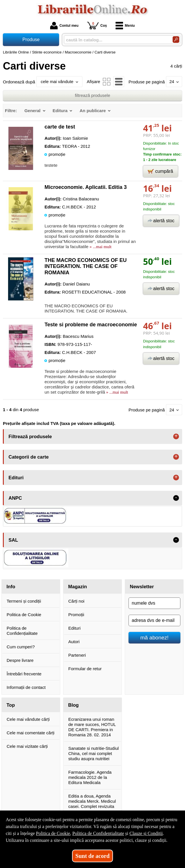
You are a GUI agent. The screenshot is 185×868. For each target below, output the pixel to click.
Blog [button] (74, 705)
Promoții (76, 615)
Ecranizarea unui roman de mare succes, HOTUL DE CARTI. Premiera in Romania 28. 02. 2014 (92, 727)
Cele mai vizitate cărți (27, 746)
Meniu (125, 26)
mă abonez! (154, 638)
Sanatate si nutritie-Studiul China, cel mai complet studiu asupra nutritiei (94, 753)
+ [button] (176, 436)
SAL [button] (13, 540)
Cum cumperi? (21, 647)
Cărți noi (76, 601)
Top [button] (11, 705)
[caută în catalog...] (116, 40)
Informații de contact (26, 687)
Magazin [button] (78, 587)
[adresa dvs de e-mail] (154, 620)
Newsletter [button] (142, 587)
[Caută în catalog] (176, 40)
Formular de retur (85, 669)
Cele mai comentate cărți (31, 733)
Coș (97, 25)
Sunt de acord (93, 856)
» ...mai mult (100, 247)
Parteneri (77, 655)
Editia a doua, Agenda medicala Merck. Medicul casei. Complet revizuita (92, 801)
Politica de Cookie (24, 615)
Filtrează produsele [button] (30, 436)
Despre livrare (20, 660)
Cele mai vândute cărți (28, 719)
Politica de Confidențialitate (22, 631)
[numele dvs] (154, 603)
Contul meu (64, 26)
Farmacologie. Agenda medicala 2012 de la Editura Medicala (90, 777)
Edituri (74, 628)
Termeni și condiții (24, 601)
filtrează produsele (93, 95)
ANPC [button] (15, 498)
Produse (31, 40)
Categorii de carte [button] (29, 457)
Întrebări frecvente (24, 674)
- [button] (176, 498)
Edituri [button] (16, 478)
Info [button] (11, 587)
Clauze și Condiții (146, 833)
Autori (74, 642)
